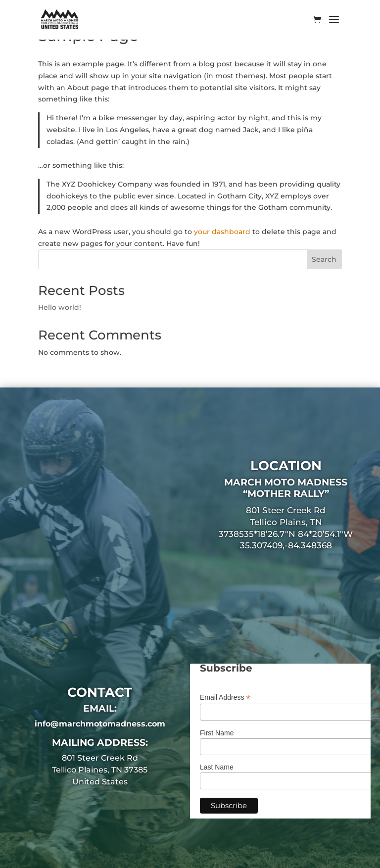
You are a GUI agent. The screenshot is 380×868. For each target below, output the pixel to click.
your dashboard (222, 232)
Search (324, 259)
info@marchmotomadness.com (100, 724)
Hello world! (60, 307)
